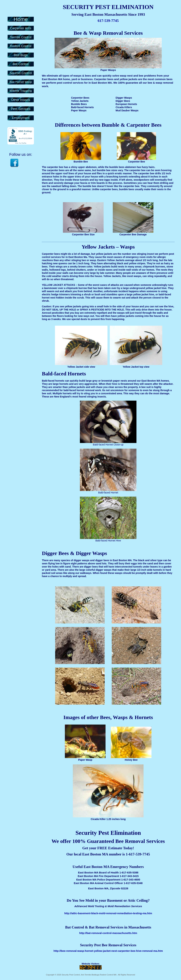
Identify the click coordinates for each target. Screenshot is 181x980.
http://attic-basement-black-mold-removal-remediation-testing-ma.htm (108, 913)
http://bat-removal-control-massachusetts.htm (108, 933)
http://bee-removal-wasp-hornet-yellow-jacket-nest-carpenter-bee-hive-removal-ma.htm (108, 951)
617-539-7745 (108, 21)
